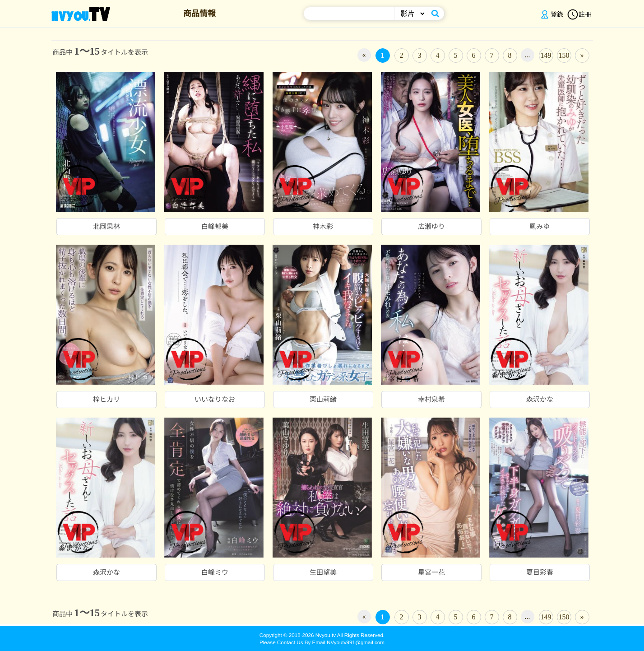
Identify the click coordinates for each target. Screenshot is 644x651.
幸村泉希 (431, 400)
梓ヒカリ (107, 400)
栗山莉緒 (323, 400)
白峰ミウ (215, 572)
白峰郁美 (215, 227)
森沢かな (540, 400)
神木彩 (323, 227)
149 (546, 55)
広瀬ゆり (431, 227)
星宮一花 (431, 572)
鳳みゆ (540, 227)
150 (564, 55)
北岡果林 (107, 227)
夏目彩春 (540, 572)
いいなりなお (215, 400)
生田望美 (323, 572)
